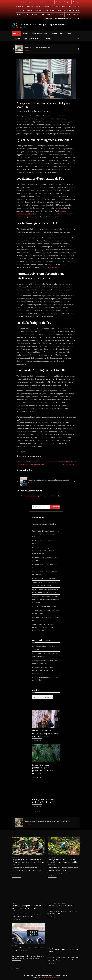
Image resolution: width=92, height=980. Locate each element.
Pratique (76, 10)
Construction (19, 6)
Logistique (38, 10)
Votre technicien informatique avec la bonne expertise (43, 670)
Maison (53, 10)
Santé (27, 14)
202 (38, 811)
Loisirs (46, 10)
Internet (76, 6)
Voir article (37, 740)
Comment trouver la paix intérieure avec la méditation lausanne (47, 821)
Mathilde (36, 677)
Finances (38, 6)
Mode (59, 10)
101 (17, 968)
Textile (68, 14)
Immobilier (48, 6)
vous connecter (32, 496)
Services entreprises (46, 14)
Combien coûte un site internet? (60, 905)
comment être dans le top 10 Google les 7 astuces (43, 24)
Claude (35, 653)
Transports (48, 19)
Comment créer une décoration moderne (39, 47)
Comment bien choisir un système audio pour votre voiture (49, 480)
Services (34, 14)
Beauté (51, 2)
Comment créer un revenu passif (45, 606)
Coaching (76, 2)
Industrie (57, 6)
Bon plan (67, 2)
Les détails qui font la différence (44, 578)
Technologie (59, 14)
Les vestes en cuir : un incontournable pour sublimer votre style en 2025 (45, 733)
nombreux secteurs (51, 267)
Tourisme (76, 14)
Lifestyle (29, 10)
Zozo (31, 111)
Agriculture (32, 2)
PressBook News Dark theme (50, 977)
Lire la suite (17, 876)
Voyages (76, 19)
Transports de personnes (63, 19)
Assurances (42, 2)
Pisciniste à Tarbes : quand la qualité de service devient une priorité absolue (44, 550)
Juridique (21, 10)
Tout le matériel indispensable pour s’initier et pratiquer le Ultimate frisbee (46, 534)
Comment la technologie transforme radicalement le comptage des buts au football (46, 599)
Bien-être (59, 2)
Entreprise (29, 6)
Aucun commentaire (43, 111)
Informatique (67, 6)
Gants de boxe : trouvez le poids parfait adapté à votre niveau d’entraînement (44, 627)
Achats (24, 2)
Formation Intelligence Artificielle (30, 456)
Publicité (20, 14)
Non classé (67, 10)
